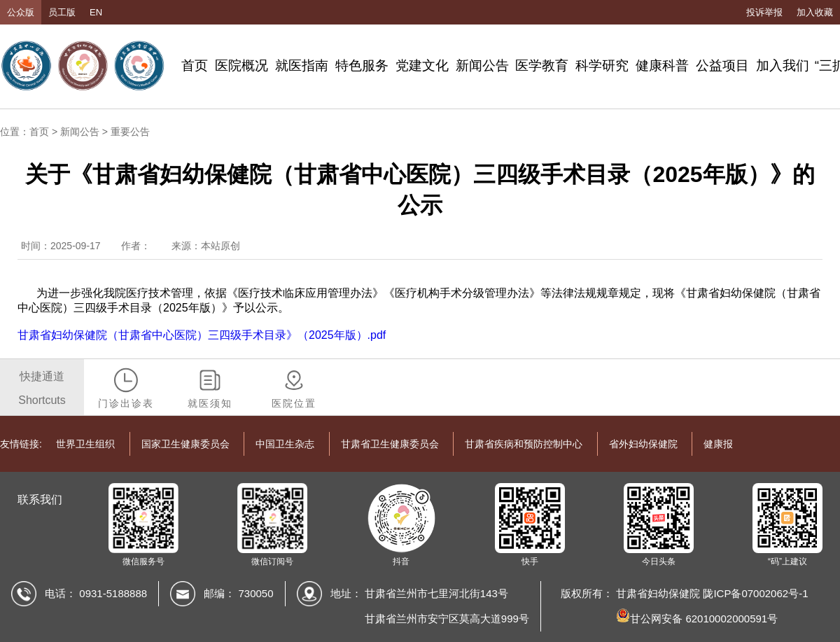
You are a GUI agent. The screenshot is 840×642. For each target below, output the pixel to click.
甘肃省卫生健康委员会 (390, 444)
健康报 (718, 444)
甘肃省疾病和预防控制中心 (524, 444)
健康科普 (662, 65)
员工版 (62, 12)
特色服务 (362, 65)
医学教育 (542, 65)
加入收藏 (815, 12)
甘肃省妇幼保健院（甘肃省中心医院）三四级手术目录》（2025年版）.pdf (202, 335)
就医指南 (302, 65)
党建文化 (422, 65)
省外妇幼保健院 (643, 444)
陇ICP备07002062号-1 (755, 593)
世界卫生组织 (85, 444)
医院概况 (241, 65)
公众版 (21, 12)
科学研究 (602, 65)
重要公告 (130, 132)
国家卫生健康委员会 (185, 444)
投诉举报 (764, 12)
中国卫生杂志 (285, 444)
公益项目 (722, 65)
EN (96, 12)
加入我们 (783, 65)
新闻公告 (482, 65)
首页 (195, 65)
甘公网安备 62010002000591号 (697, 619)
